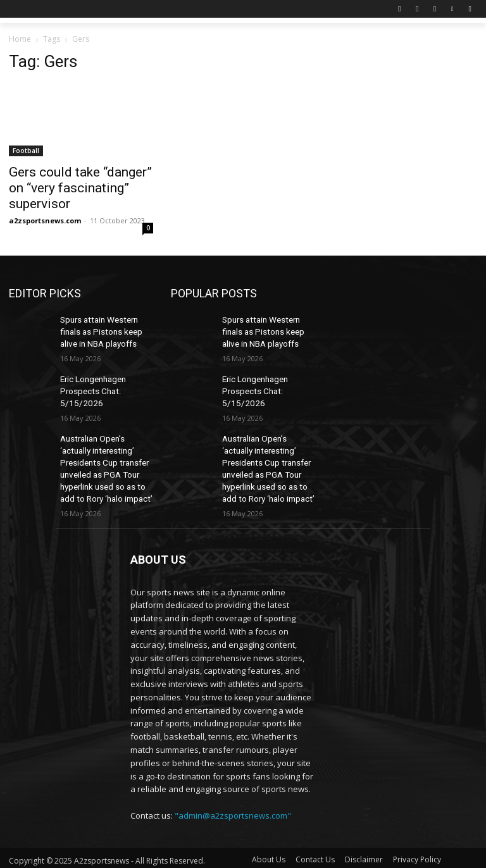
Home (20, 39)
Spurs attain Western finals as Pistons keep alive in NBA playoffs (98, 330)
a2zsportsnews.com (45, 220)
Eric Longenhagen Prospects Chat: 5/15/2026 (92, 385)
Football (26, 151)
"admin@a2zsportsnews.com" (233, 799)
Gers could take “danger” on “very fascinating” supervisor (80, 188)
